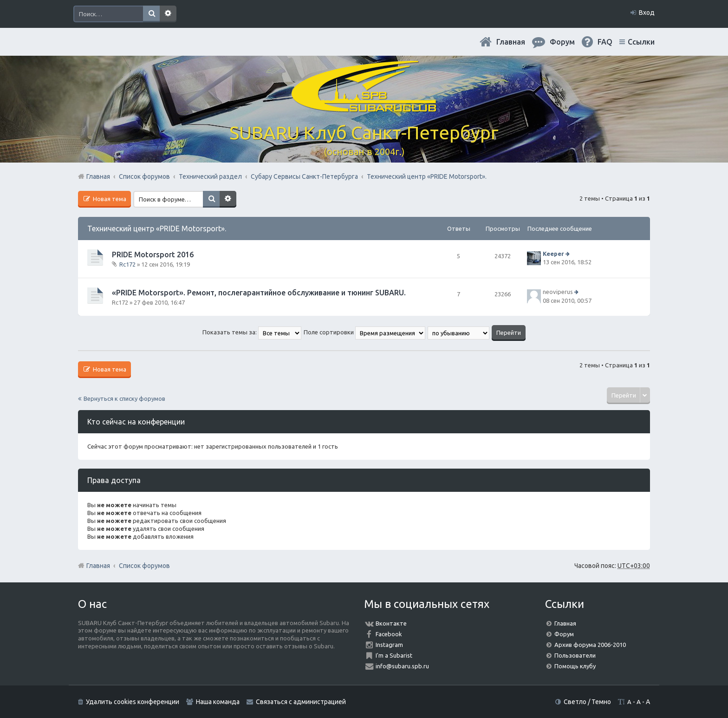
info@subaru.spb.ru (402, 666)
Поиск (151, 14)
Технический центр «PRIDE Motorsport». (157, 228)
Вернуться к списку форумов (124, 398)
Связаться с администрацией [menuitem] (301, 702)
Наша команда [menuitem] (218, 702)
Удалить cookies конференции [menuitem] (133, 702)
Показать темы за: (252, 332)
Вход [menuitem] (647, 13)
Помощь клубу (575, 666)
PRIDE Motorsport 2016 (153, 255)
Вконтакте (391, 623)
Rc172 (127, 264)
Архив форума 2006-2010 (590, 645)
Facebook (389, 634)
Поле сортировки (364, 332)
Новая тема (109, 199)
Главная (511, 42)
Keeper (553, 254)
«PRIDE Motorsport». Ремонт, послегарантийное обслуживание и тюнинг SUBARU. (259, 293)
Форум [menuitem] (562, 42)
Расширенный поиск (168, 14)
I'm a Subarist (394, 655)
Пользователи (575, 655)
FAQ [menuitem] (605, 42)
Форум (564, 634)
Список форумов (144, 566)
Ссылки (641, 42)
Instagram (389, 645)
